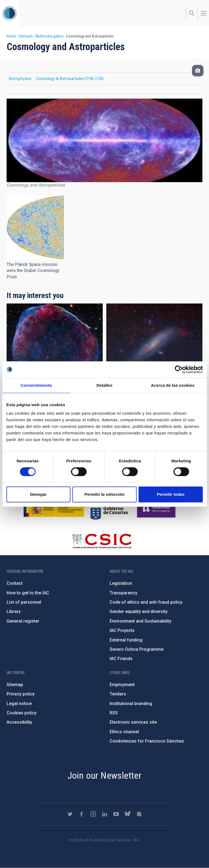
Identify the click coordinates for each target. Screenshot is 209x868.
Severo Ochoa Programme (136, 649)
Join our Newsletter (105, 775)
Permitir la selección (105, 494)
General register (23, 621)
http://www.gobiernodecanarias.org (109, 509)
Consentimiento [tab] (36, 385)
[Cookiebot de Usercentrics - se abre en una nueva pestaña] (179, 369)
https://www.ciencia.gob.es (54, 509)
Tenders (118, 694)
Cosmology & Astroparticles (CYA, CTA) (70, 79)
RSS (114, 713)
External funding (126, 640)
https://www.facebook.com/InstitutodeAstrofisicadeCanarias (82, 814)
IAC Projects (122, 630)
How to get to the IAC (28, 593)
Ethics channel (124, 732)
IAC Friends (121, 659)
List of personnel (24, 602)
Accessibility (19, 722)
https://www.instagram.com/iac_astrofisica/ (93, 814)
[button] (35, 227)
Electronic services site (133, 722)
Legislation (121, 583)
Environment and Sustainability (140, 621)
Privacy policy (21, 694)
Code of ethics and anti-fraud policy (146, 602)
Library (14, 611)
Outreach (26, 36)
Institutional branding (131, 704)
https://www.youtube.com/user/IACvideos (116, 814)
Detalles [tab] (104, 385)
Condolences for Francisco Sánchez (147, 741)
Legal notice (19, 704)
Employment (122, 685)
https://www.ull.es (157, 509)
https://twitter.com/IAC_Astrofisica (70, 814)
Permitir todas (171, 494)
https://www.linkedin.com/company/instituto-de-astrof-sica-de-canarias (105, 814)
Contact (15, 583)
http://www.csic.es (102, 541)
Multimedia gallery (49, 36)
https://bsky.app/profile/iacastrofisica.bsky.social (128, 814)
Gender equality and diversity (139, 611)
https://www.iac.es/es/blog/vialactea (139, 814)
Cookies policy (22, 713)
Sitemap (15, 685)
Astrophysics (20, 79)
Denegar (38, 494)
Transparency (123, 593)
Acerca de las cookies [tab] (173, 385)
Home (11, 36)
